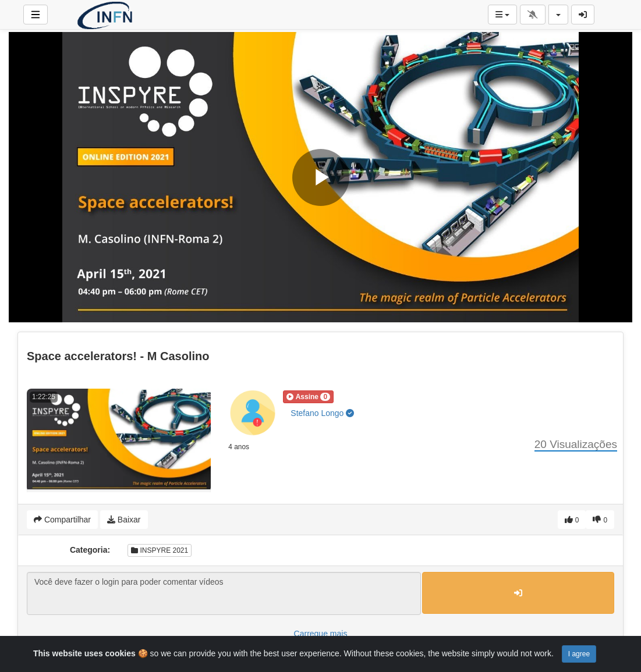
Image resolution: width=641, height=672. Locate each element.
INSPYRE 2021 (160, 550)
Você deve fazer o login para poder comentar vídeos (224, 593)
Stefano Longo (322, 413)
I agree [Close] (579, 654)
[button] (308, 397)
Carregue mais (321, 634)
